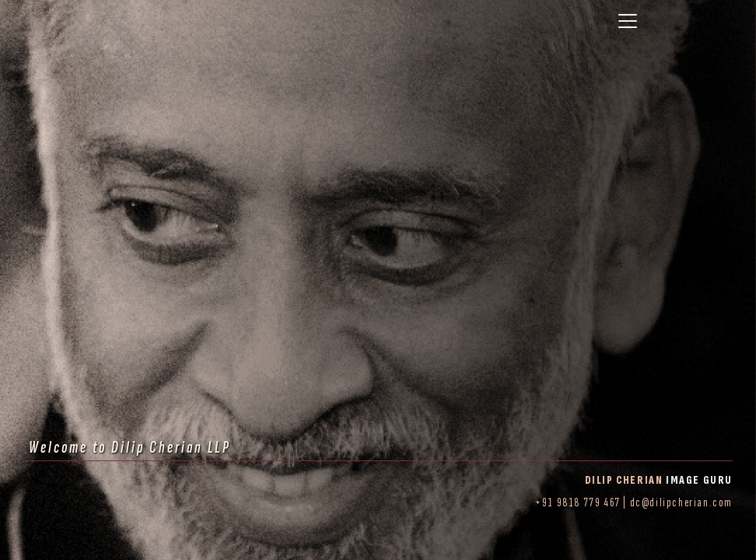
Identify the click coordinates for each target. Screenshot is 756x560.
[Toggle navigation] (628, 21)
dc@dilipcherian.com (681, 503)
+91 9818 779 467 (578, 503)
